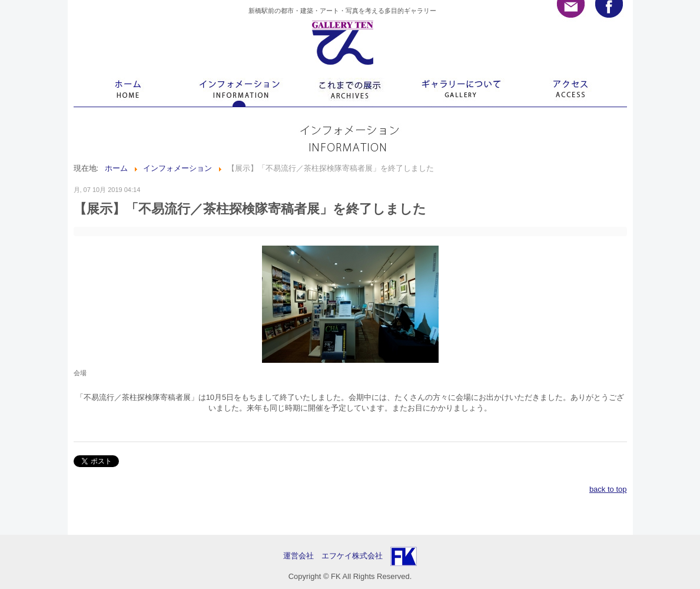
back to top (608, 489)
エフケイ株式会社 (352, 556)
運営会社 (302, 556)
